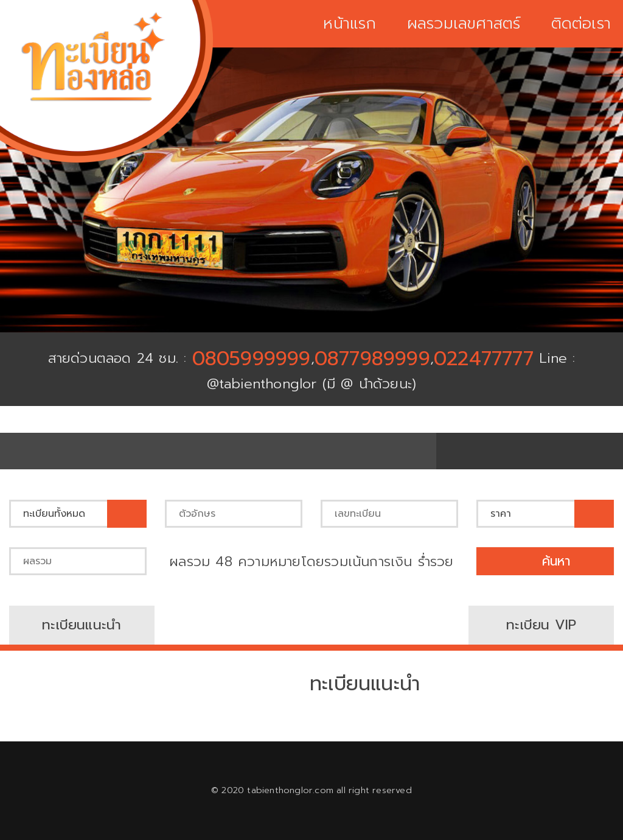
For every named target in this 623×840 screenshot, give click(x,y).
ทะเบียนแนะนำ (82, 625)
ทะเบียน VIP (541, 625)
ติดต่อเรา (581, 24)
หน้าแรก (350, 24)
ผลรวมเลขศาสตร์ (464, 24)
